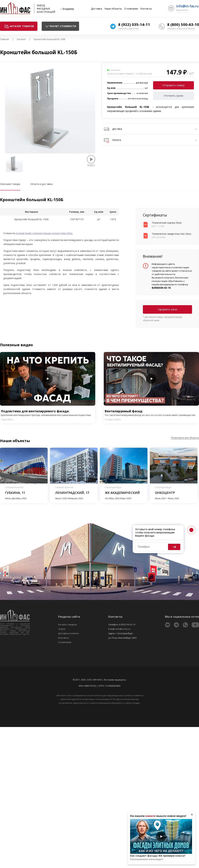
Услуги (62, 629)
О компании (131, 9)
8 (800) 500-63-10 (183, 24)
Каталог (21, 39)
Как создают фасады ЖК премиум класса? (161, 857)
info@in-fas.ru (187, 6)
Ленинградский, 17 (72, 493)
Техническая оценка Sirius (167, 223)
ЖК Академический (122, 493)
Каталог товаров (67, 624)
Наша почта (182, 10)
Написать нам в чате (128, 29)
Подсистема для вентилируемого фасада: (48, 413)
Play (48, 379)
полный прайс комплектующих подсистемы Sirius (44, 233)
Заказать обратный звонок (181, 29)
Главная (4, 39)
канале (150, 816)
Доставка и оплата (68, 633)
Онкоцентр (165, 493)
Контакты (146, 9)
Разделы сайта (69, 617)
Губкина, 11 (15, 493)
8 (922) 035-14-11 (134, 24)
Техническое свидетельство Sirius (171, 234)
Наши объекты (113, 9)
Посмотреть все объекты (185, 438)
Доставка (97, 9)
